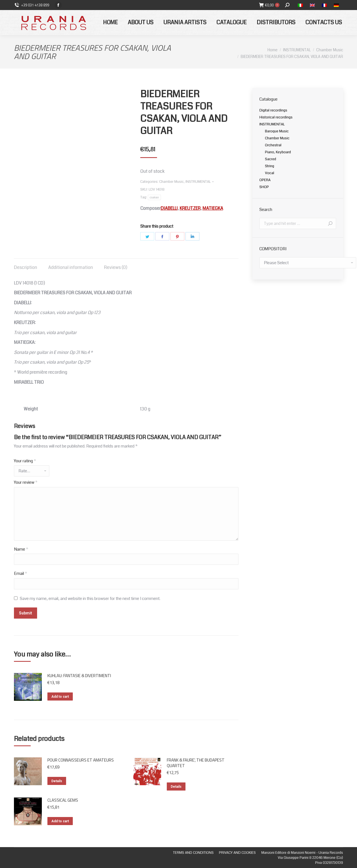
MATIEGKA (213, 208)
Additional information (71, 267)
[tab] (26, 265)
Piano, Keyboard (278, 152)
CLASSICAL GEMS (63, 800)
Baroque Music (277, 131)
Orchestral (273, 145)
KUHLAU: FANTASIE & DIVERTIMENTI (79, 676)
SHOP (264, 187)
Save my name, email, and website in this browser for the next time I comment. (90, 599)
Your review (26, 482)
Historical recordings (276, 117)
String (270, 166)
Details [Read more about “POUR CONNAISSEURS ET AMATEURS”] (57, 781)
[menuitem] (110, 23)
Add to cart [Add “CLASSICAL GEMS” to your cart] (60, 821)
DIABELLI (169, 208)
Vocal (270, 173)
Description (26, 267)
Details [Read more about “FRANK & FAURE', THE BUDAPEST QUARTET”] (176, 787)
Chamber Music (172, 182)
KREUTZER (190, 208)
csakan (155, 197)
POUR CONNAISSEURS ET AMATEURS (81, 760)
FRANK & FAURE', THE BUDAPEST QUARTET (196, 763)
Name (21, 549)
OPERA (265, 180)
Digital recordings (273, 110)
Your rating (25, 461)
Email (21, 573)
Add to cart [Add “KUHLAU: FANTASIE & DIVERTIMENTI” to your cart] (60, 697)
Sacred (271, 159)
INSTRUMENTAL (198, 182)
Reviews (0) (116, 267)
